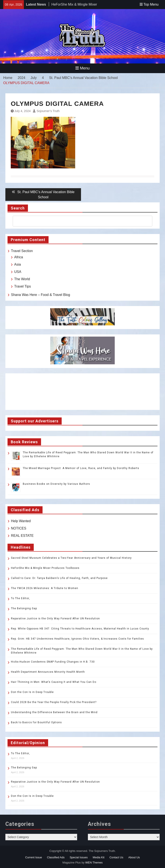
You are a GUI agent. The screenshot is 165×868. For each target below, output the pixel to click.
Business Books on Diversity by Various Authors (56, 484)
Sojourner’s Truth (48, 111)
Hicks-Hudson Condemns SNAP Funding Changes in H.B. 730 (53, 662)
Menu (82, 68)
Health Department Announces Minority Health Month (48, 672)
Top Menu (149, 4)
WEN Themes (94, 863)
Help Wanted (21, 521)
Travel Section (22, 251)
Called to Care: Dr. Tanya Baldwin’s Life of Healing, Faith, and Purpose (59, 578)
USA (18, 272)
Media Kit (99, 857)
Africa (19, 257)
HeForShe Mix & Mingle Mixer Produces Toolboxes (45, 568)
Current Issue (34, 857)
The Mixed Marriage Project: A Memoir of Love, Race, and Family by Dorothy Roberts (81, 468)
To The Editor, (20, 598)
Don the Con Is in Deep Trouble (32, 692)
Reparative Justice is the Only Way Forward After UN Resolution (55, 619)
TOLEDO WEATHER (82, 392)
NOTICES (19, 528)
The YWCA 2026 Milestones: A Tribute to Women (45, 588)
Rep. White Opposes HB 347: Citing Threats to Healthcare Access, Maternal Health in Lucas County (80, 629)
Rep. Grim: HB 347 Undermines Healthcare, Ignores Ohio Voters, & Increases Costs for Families (77, 639)
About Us (134, 857)
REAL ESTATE (22, 536)
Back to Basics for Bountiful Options (36, 722)
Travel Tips (23, 286)
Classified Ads (56, 857)
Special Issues (79, 857)
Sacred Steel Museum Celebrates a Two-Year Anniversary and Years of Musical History (71, 558)
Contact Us (116, 857)
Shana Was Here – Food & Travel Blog (40, 295)
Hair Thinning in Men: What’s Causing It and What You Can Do (54, 682)
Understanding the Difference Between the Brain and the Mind (54, 712)
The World (22, 279)
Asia (18, 264)
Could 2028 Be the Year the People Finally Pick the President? (54, 702)
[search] (79, 221)
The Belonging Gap (24, 608)
